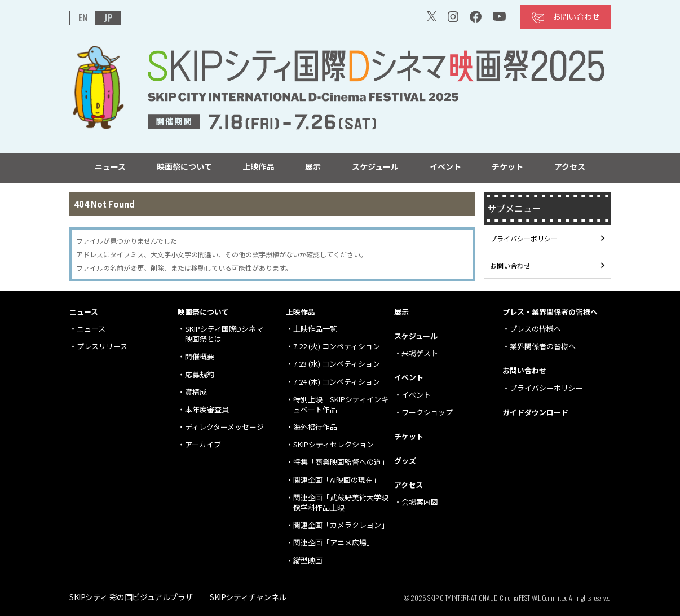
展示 (313, 166)
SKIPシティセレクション (334, 444)
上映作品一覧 (315, 329)
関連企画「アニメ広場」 (334, 542)
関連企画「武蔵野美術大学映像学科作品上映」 (341, 502)
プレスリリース (102, 346)
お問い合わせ (576, 16)
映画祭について (184, 166)
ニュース (110, 166)
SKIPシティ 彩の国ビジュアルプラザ (131, 597)
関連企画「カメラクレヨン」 (341, 525)
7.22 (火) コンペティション (337, 346)
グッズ (405, 461)
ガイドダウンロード (535, 412)
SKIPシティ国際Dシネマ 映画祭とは (224, 334)
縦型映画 (308, 560)
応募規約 (200, 374)
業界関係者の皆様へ (543, 346)
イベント (445, 166)
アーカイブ (203, 444)
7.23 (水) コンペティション (337, 364)
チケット (507, 166)
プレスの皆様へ (535, 329)
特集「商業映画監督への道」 (341, 462)
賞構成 (196, 392)
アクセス (570, 166)
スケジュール (375, 166)
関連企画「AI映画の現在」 (337, 480)
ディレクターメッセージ (224, 427)
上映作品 (258, 166)
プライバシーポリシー (524, 238)
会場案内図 (420, 502)
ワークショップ (427, 412)
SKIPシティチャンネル (248, 597)
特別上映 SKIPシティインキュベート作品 (341, 404)
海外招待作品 (315, 427)
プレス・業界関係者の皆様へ (550, 312)
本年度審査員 (207, 409)
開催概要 (200, 356)
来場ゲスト (420, 353)
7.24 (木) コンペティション (337, 382)
